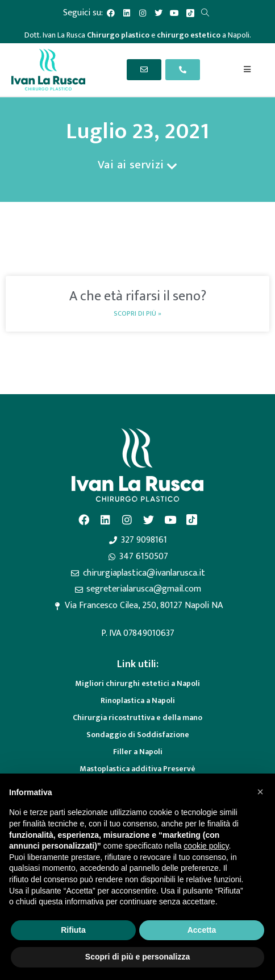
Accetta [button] (202, 930)
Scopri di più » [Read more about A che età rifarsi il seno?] (137, 313)
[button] (260, 792)
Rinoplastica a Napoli (138, 700)
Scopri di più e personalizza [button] (137, 957)
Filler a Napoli (138, 752)
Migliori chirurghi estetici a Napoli (137, 683)
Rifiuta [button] (73, 930)
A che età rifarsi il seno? (138, 296)
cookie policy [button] (206, 846)
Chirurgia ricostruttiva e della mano (137, 718)
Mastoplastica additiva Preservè (137, 769)
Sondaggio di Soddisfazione (138, 735)
